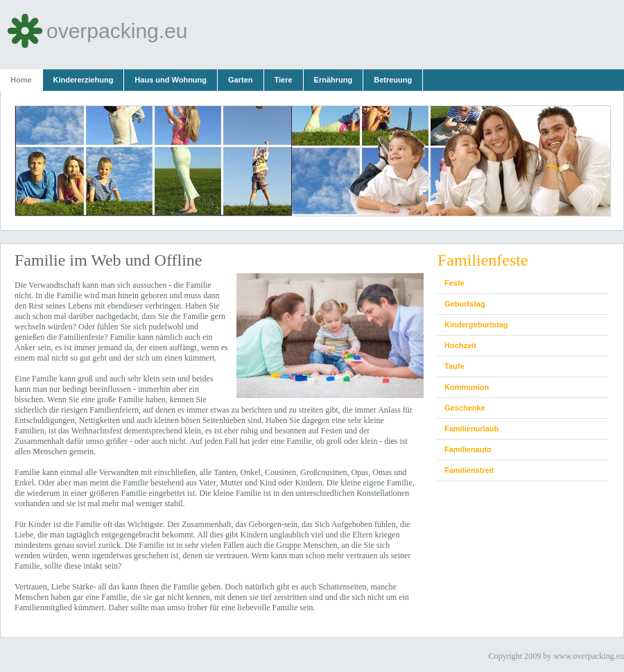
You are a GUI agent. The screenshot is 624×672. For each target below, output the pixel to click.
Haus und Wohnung (171, 80)
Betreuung (393, 80)
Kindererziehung (84, 80)
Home (21, 80)
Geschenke (465, 408)
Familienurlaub (471, 429)
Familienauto (468, 449)
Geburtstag (465, 304)
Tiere (284, 80)
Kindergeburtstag (476, 325)
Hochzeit (460, 345)
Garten (240, 80)
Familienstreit (469, 470)
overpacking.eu (97, 31)
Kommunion (467, 387)
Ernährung (333, 80)
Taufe (454, 366)
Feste (454, 283)
